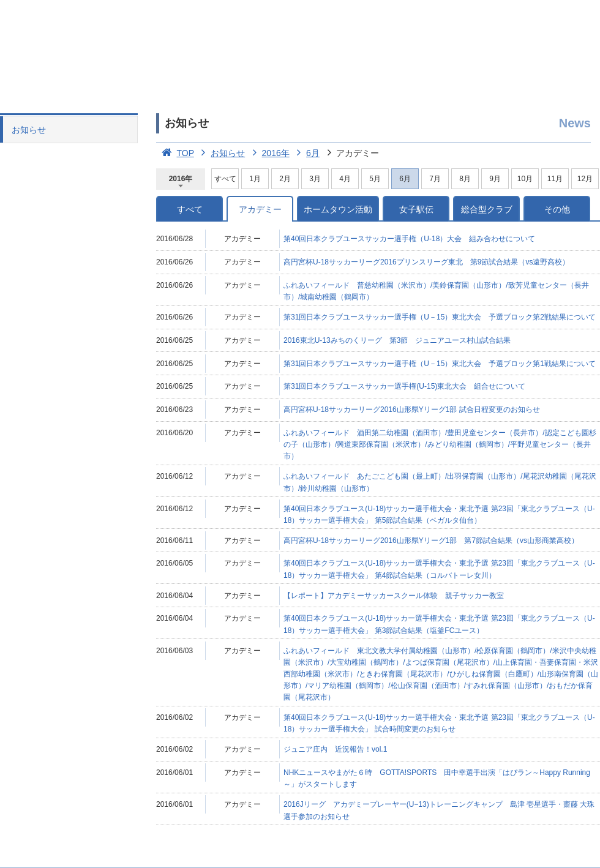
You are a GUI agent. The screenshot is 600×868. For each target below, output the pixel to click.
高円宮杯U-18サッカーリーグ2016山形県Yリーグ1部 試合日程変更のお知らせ (412, 410)
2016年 (268, 153)
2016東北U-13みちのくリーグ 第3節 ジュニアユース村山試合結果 (397, 340)
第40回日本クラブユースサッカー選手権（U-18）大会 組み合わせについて (409, 239)
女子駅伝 (416, 209)
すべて (225, 179)
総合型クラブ (487, 209)
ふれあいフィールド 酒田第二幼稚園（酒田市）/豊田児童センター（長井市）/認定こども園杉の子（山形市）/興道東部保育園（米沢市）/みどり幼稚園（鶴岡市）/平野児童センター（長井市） (440, 444)
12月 (585, 179)
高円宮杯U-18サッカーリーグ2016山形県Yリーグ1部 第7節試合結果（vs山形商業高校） (431, 541)
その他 (557, 209)
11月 (555, 179)
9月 (495, 179)
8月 (465, 179)
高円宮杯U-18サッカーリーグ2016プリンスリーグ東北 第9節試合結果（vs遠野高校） (426, 262)
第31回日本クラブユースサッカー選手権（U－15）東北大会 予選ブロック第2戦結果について (440, 317)
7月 (435, 179)
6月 (306, 153)
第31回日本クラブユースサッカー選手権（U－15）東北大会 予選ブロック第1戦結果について (440, 364)
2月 (285, 179)
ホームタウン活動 (338, 209)
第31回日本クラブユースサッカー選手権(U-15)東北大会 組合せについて (404, 386)
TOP (175, 153)
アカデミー (260, 209)
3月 (315, 179)
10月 (525, 179)
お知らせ (29, 130)
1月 (255, 179)
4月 (345, 179)
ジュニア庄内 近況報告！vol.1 (335, 749)
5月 (375, 179)
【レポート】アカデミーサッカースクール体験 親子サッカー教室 (394, 596)
